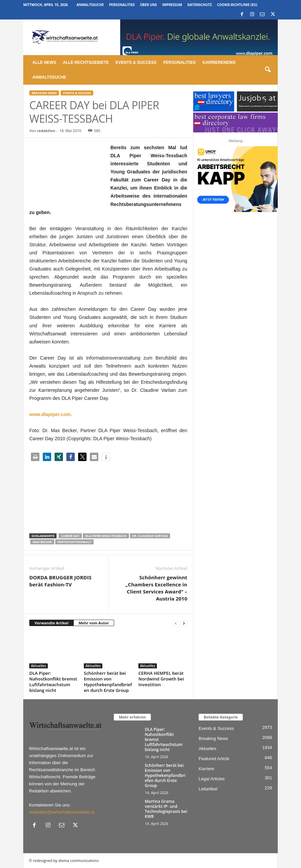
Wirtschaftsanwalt (74, 542)
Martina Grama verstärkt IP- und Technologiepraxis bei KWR (166, 809)
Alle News (44, 63)
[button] (268, 70)
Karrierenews (219, 63)
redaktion (46, 131)
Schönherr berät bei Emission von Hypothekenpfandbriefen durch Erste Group (108, 682)
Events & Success (136, 63)
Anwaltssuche (90, 5)
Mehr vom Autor (94, 623)
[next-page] (184, 623)
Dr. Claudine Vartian (150, 536)
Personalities (122, 5)
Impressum (172, 5)
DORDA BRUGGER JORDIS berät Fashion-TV (60, 581)
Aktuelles (39, 666)
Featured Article (214, 759)
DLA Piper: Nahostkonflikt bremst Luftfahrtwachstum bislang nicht (53, 682)
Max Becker (42, 542)
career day (70, 536)
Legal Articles (212, 779)
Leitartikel (208, 789)
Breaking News (44, 93)
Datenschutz (200, 5)
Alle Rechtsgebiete (86, 63)
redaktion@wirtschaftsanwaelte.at (62, 812)
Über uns (148, 5)
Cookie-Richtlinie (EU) (237, 5)
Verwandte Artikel (52, 623)
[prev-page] (176, 623)
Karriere (206, 769)
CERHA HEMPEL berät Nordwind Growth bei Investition (161, 679)
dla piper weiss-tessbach (106, 536)
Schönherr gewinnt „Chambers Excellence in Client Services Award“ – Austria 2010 (156, 588)
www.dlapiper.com (50, 414)
